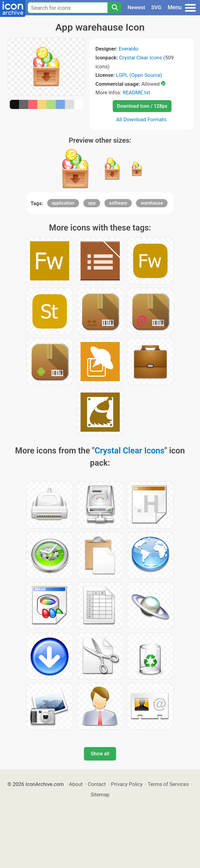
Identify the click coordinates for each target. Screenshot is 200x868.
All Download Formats (141, 119)
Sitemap (100, 795)
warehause (152, 203)
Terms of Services (168, 784)
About (76, 784)
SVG (156, 7)
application (63, 203)
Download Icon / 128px (142, 106)
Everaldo (129, 49)
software (118, 203)
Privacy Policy (127, 784)
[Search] (115, 8)
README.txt (136, 92)
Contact (97, 784)
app (92, 203)
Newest (136, 7)
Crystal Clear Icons (141, 58)
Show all (100, 754)
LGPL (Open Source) (139, 75)
